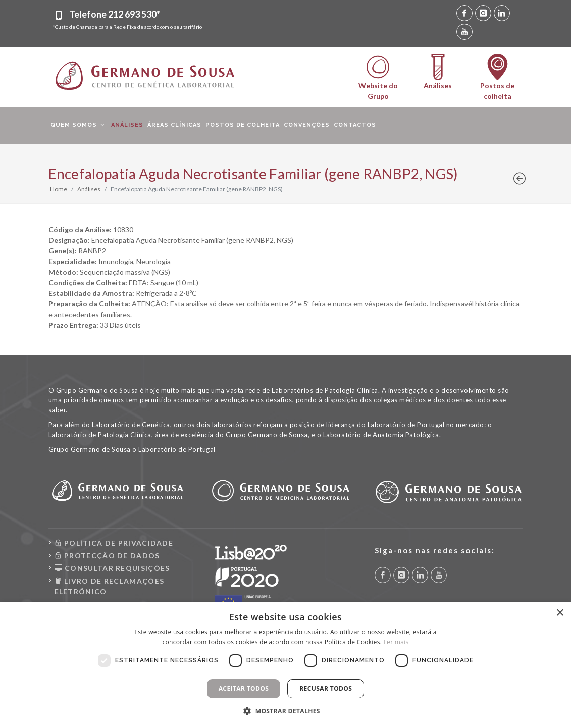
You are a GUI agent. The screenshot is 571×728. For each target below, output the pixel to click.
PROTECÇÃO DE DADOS (107, 556)
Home (59, 189)
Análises (89, 189)
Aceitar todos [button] (244, 688)
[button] (285, 711)
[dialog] (285, 665)
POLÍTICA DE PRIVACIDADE (114, 543)
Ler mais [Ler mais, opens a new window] (396, 642)
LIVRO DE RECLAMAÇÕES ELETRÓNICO (110, 586)
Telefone (115, 14)
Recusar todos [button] (326, 688)
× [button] (560, 613)
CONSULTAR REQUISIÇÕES (112, 568)
